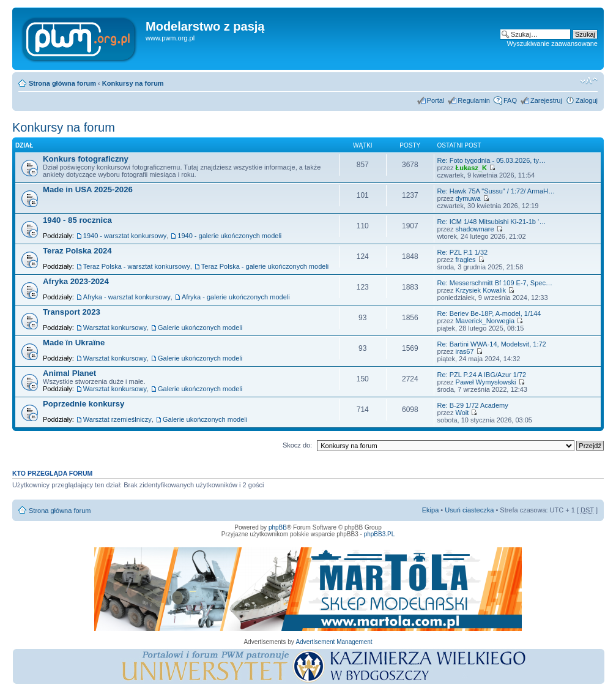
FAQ (510, 100)
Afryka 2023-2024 (76, 281)
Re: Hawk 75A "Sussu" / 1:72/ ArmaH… (496, 191)
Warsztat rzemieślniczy (117, 419)
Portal (436, 100)
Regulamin (474, 100)
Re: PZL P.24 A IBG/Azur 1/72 (482, 375)
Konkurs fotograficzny (86, 159)
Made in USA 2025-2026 (88, 189)
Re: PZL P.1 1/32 (463, 252)
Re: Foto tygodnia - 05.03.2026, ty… (492, 160)
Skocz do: (297, 445)
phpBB (278, 527)
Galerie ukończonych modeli (200, 328)
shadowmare (475, 229)
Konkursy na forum (133, 83)
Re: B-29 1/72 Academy (473, 405)
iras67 (465, 351)
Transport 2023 (72, 312)
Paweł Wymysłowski (486, 382)
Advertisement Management (334, 642)
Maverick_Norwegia (485, 321)
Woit (462, 413)
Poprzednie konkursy (83, 404)
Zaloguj (587, 100)
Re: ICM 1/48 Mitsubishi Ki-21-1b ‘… (492, 222)
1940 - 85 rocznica (77, 220)
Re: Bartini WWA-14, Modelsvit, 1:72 (492, 344)
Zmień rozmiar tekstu (589, 81)
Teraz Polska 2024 (77, 251)
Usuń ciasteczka (469, 510)
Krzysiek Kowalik (481, 290)
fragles (466, 260)
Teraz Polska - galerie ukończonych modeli (265, 266)
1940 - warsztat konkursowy (125, 236)
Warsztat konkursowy (115, 328)
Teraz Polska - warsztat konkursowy (137, 266)
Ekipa (431, 510)
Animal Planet (69, 373)
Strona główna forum (62, 83)
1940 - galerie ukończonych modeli (229, 236)
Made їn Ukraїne (74, 343)
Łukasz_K (471, 168)
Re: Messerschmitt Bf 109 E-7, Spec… (495, 283)
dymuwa (468, 198)
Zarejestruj (546, 100)
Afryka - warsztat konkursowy (127, 297)
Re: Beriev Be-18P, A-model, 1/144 (489, 313)
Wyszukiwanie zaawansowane (552, 43)
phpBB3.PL (380, 534)
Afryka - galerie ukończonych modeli (236, 297)
